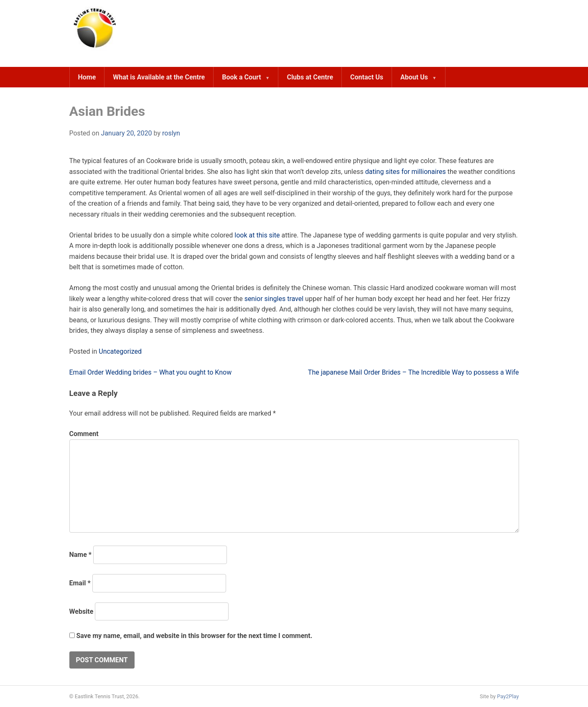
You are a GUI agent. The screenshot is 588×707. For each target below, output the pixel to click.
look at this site (257, 235)
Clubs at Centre (310, 77)
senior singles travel (274, 299)
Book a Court (241, 77)
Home (87, 77)
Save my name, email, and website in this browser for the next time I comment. (194, 636)
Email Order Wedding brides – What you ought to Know (151, 372)
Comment (84, 434)
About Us (414, 77)
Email (80, 583)
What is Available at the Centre (159, 77)
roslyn (171, 133)
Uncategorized (120, 351)
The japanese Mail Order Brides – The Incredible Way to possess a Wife (414, 372)
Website (81, 611)
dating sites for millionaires (406, 172)
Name (81, 555)
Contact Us (367, 77)
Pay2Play (508, 696)
